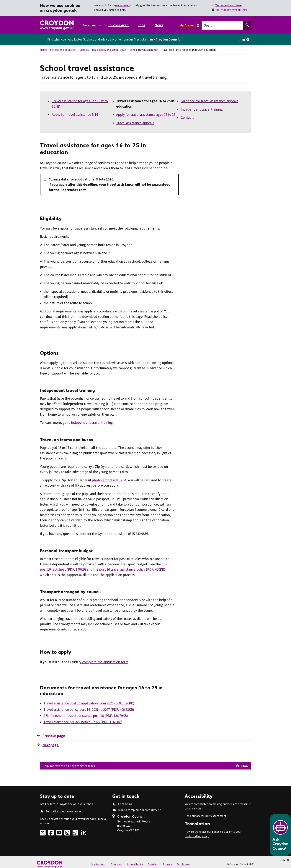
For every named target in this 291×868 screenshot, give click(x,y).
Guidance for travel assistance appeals (209, 101)
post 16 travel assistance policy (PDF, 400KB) (132, 569)
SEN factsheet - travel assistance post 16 (86, 716)
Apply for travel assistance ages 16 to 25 (146, 114)
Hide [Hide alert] (242, 40)
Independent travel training (202, 109)
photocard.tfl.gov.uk (107, 480)
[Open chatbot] (280, 835)
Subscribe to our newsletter (63, 811)
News (159, 25)
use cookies (122, 5)
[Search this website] (247, 25)
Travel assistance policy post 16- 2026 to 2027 (89, 709)
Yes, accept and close (229, 5)
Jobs (142, 25)
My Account (188, 25)
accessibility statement (211, 816)
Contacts (187, 117)
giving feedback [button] (85, 766)
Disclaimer (184, 864)
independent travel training (92, 422)
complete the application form (105, 662)
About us (116, 864)
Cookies (153, 864)
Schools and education (63, 50)
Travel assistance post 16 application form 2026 (89, 703)
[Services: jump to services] (91, 25)
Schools (84, 50)
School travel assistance (144, 50)
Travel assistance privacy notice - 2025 (83, 722)
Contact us (125, 804)
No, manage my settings (231, 10)
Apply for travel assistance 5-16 (75, 114)
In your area (118, 25)
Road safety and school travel (109, 50)
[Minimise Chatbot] (284, 860)
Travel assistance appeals (135, 123)
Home (43, 50)
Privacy (167, 864)
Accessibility (135, 864)
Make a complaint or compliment (139, 810)
